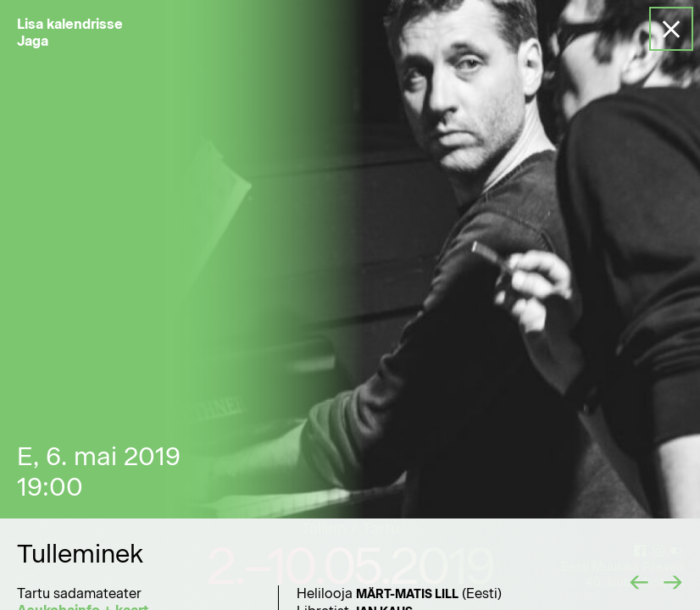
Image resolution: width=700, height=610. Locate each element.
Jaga (33, 41)
